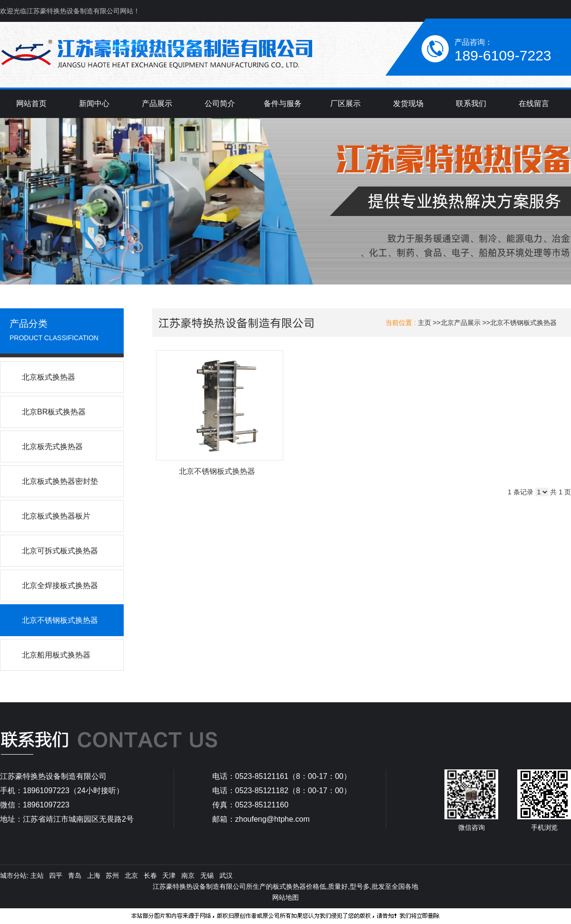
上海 (94, 875)
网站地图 (285, 897)
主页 (424, 323)
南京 (188, 875)
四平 (56, 875)
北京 (131, 875)
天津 (169, 875)
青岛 (75, 875)
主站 (36, 875)
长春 (150, 875)
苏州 (112, 875)
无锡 (207, 875)
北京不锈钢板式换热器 (523, 323)
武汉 (226, 875)
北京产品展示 (461, 323)
